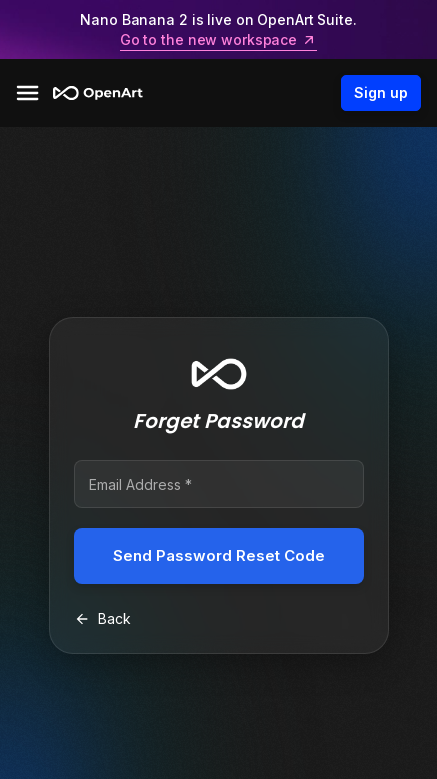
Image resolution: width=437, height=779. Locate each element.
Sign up (381, 93)
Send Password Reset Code (219, 556)
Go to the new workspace (218, 40)
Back (102, 618)
